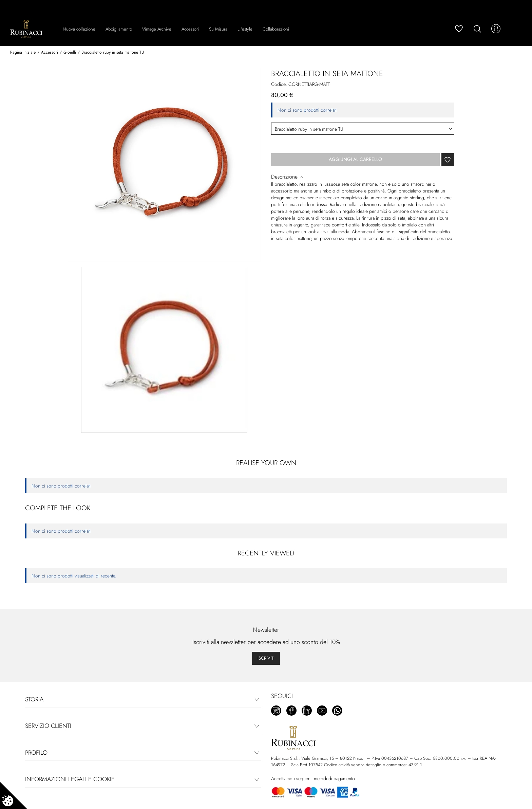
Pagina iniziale (23, 52)
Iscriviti (266, 658)
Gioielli (70, 52)
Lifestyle (245, 29)
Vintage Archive (157, 29)
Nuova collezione (79, 29)
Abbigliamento (119, 29)
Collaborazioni (276, 29)
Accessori (190, 29)
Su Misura (218, 29)
